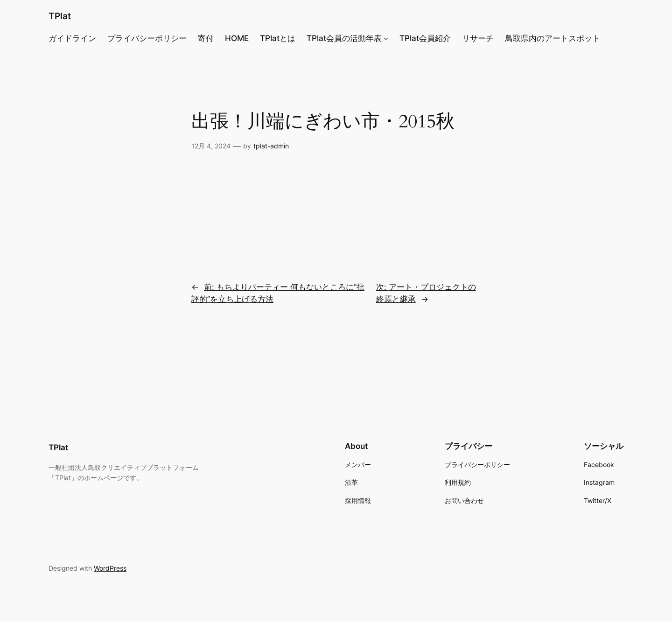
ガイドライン (72, 38)
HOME (237, 38)
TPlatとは (278, 38)
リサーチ (478, 38)
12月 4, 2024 (211, 146)
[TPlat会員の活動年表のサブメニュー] (386, 38)
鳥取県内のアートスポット (553, 38)
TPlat (60, 16)
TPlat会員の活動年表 (344, 38)
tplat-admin (271, 146)
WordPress (110, 568)
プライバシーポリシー (147, 38)
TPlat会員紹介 (425, 38)
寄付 (206, 38)
